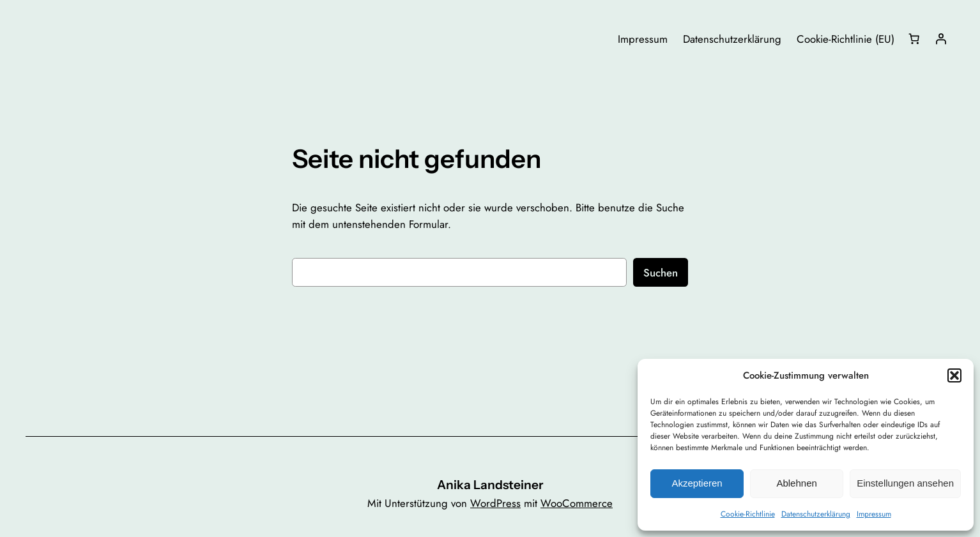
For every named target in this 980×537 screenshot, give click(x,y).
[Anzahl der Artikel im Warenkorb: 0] (914, 39)
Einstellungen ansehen (905, 483)
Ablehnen (796, 483)
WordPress (495, 503)
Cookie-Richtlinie (748, 514)
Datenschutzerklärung (816, 514)
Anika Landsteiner (490, 485)
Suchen (661, 273)
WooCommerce (577, 503)
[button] (954, 375)
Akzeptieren (697, 483)
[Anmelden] (941, 39)
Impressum (874, 514)
